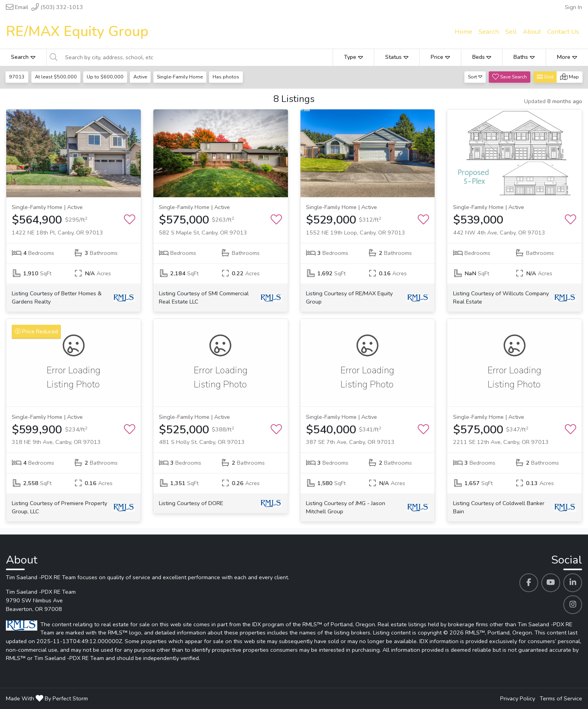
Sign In (573, 7)
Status (397, 57)
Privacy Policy (518, 698)
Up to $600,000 (106, 77)
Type (353, 57)
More (567, 57)
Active (141, 77)
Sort (475, 77)
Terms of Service (561, 698)
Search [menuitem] (489, 32)
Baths (524, 57)
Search (23, 57)
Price (440, 57)
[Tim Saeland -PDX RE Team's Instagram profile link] (573, 605)
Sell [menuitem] (511, 32)
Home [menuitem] (463, 32)
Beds (482, 57)
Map (570, 77)
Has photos (228, 77)
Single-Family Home (182, 77)
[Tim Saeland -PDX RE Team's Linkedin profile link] (573, 583)
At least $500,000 (56, 77)
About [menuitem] (532, 32)
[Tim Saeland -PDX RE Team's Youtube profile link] (551, 583)
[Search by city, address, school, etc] (197, 57)
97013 (17, 77)
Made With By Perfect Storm (47, 698)
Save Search (510, 77)
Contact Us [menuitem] (563, 32)
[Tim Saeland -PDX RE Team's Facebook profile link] (529, 583)
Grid (545, 77)
